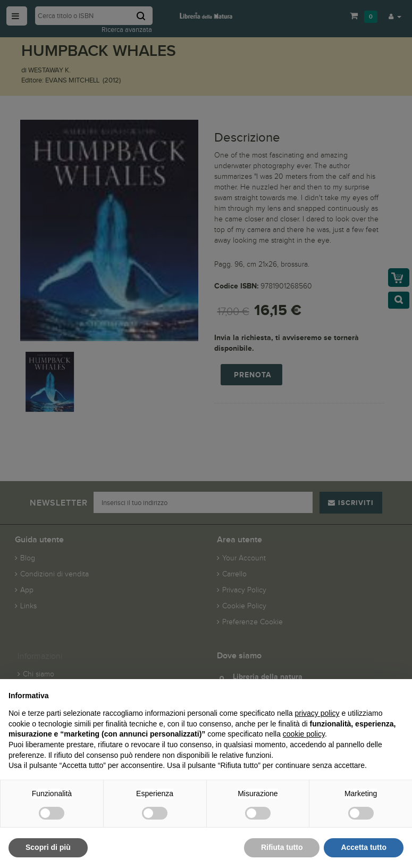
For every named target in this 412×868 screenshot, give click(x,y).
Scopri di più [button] (48, 847)
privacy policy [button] (317, 713)
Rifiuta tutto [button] (282, 847)
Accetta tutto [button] (364, 847)
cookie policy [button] (304, 734)
